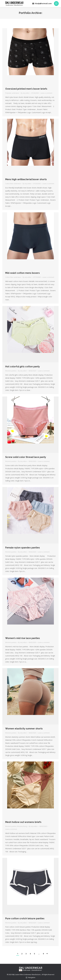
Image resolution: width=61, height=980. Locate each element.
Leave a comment (46, 93)
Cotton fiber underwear (13, 184)
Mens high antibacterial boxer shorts (26, 179)
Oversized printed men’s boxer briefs (26, 89)
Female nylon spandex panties (23, 548)
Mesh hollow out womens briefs (23, 822)
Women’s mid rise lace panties (23, 638)
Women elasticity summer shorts (24, 729)
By (25, 93)
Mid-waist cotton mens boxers (22, 273)
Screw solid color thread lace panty (26, 457)
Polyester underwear (12, 93)
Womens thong (22, 826)
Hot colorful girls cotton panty (23, 367)
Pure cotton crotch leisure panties (25, 918)
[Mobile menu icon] (56, 4)
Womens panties (11, 371)
